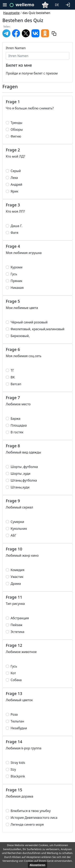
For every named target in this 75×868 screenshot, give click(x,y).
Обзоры (17, 129)
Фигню (16, 136)
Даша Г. (17, 226)
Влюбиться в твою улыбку (31, 811)
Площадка (19, 425)
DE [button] (57, 5)
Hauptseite (11, 13)
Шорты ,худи (20, 474)
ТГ (12, 370)
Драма (16, 584)
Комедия (17, 570)
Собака (16, 680)
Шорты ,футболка (24, 467)
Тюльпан (17, 721)
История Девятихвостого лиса (34, 818)
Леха (14, 178)
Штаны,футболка (24, 480)
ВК (13, 377)
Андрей (16, 184)
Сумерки (17, 522)
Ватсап (16, 384)
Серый (16, 171)
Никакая (17, 288)
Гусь (14, 274)
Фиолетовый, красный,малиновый (37, 329)
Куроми (16, 267)
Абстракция (20, 618)
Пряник (16, 281)
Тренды (16, 123)
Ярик (14, 191)
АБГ (13, 535)
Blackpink (18, 776)
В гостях (17, 432)
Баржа (15, 419)
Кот (13, 673)
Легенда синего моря (27, 824)
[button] (69, 4)
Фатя (14, 233)
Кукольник (19, 529)
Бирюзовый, (20, 336)
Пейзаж (16, 625)
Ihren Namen (16, 48)
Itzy (13, 769)
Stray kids (18, 763)
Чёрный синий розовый (29, 322)
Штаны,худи (20, 487)
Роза (14, 714)
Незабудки (19, 728)
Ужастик (17, 577)
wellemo (25, 4)
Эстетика (17, 632)
